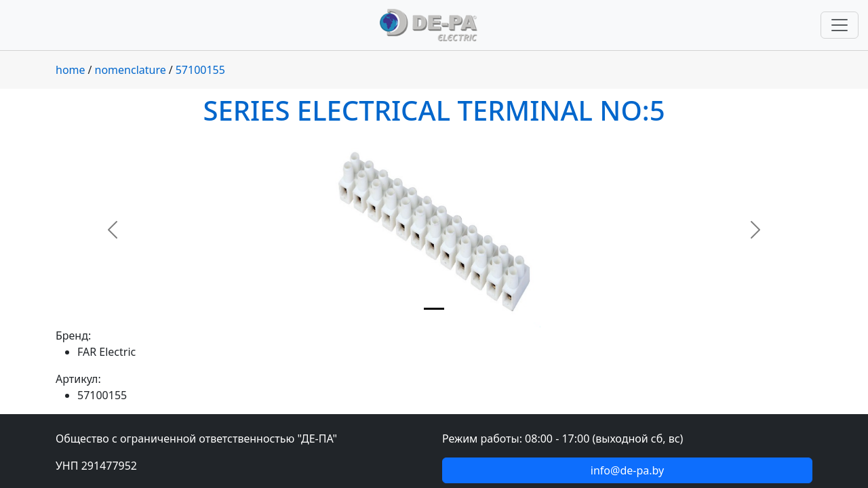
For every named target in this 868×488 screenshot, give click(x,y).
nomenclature (131, 70)
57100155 (200, 70)
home (71, 70)
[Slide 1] (434, 309)
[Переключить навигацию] (840, 25)
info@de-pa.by (627, 470)
